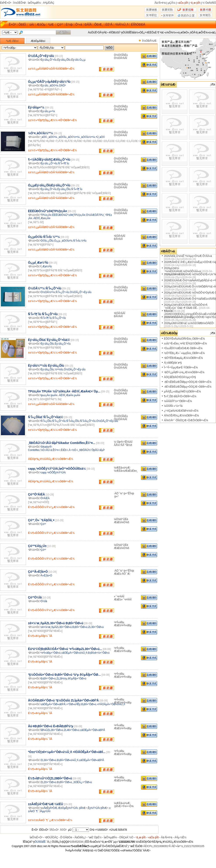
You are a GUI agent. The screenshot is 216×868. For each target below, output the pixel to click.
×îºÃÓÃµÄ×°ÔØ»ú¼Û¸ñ (111, 704)
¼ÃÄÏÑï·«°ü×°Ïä (173, 406)
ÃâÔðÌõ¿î (80, 837)
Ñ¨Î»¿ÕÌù (46, 421)
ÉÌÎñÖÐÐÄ (138, 24)
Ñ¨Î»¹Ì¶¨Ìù (63, 163)
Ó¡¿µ (82, 60)
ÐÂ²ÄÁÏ (118, 239)
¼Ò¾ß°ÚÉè (121, 519)
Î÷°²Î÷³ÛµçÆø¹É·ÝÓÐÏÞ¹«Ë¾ (181, 368)
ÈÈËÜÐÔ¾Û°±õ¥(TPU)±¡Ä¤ (69, 215)
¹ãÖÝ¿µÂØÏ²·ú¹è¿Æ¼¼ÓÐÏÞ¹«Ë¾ (184, 372)
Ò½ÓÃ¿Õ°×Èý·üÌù (81, 292)
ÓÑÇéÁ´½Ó (126, 837)
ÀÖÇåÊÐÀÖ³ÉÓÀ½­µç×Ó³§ (180, 377)
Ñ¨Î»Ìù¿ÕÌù (73, 421)
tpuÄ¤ (54, 395)
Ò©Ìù (44, 241)
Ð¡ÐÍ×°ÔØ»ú (80, 627)
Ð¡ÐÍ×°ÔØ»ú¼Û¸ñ (68, 760)
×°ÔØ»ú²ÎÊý (73, 704)
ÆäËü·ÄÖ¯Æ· (122, 574)
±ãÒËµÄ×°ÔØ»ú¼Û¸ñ (74, 653)
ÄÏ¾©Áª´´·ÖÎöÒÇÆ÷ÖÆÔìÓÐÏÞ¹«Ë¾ (186, 420)
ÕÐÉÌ (22, 24)
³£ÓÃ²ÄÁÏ (119, 236)
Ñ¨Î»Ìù (77, 241)
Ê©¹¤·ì (56, 450)
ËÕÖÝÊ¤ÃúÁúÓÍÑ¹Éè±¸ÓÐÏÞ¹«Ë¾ (184, 339)
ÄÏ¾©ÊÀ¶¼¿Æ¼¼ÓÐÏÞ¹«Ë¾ (181, 416)
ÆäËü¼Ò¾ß (122, 522)
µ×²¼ (52, 111)
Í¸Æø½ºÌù (46, 266)
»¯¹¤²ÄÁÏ (119, 596)
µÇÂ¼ (172, 3)
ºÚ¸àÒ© (100, 137)
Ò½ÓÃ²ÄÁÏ (120, 58)
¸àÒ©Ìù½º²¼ (88, 137)
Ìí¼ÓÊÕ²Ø (20, 3)
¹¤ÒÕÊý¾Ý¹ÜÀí (56, 473)
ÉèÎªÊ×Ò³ (6, 3)
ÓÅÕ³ (62, 86)
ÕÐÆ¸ (99, 24)
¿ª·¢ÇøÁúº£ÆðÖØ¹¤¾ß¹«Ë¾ (181, 411)
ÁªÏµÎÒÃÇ (49, 3)
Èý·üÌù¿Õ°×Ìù (49, 60)
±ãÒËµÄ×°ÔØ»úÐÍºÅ (53, 704)
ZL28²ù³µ (62, 679)
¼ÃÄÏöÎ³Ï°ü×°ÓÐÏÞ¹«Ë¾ (178, 401)
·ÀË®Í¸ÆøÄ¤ (66, 395)
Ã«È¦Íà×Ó (46, 576)
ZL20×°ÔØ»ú (48, 782)
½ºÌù (84, 241)
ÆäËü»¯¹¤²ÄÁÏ (123, 600)
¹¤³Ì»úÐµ (119, 622)
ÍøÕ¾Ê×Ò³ (36, 837)
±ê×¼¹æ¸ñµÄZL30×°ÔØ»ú (56, 627)
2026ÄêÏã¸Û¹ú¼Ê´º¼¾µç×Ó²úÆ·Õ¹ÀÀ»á (188, 256)
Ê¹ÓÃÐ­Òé (66, 837)
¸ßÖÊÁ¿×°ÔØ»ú (82, 782)
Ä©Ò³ (63, 830)
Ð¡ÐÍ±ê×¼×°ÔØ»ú (99, 653)
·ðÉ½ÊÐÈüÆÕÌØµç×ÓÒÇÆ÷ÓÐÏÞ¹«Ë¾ (188, 382)
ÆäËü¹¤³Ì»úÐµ (123, 625)
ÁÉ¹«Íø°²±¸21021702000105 (188, 846)
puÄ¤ (77, 395)
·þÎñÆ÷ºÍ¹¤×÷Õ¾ (124, 806)
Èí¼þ (69, 24)
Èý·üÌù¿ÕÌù (64, 60)
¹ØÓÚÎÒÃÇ (51, 837)
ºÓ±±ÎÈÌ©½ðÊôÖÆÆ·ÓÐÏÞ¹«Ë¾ (183, 348)
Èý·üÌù (75, 60)
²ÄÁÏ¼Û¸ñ (122, 24)
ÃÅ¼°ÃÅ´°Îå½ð (123, 445)
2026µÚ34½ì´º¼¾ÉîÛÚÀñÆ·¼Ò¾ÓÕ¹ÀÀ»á (182, 270)
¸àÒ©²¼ (53, 86)
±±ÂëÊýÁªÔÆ (49, 808)
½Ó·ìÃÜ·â (46, 450)
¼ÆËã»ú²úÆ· (122, 468)
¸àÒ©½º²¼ (73, 137)
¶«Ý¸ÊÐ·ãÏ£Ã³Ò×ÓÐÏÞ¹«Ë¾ (180, 396)
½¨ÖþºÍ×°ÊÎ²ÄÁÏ (123, 442)
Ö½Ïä (44, 601)
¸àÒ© (44, 137)
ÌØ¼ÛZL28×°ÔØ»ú (52, 730)
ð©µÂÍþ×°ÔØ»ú (77, 679)
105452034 (77, 842)
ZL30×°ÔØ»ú (96, 627)
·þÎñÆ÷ (83, 808)
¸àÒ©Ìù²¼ (67, 241)
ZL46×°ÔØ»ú (72, 730)
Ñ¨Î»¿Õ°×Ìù (62, 292)
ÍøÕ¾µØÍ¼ (34, 3)
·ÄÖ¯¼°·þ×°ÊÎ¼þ (124, 493)
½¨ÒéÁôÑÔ (209, 3)
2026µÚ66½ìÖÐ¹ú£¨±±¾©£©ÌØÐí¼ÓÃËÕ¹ (189, 323)
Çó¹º (60, 24)
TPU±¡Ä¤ (46, 215)
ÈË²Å (109, 24)
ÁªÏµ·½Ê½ (180, 837)
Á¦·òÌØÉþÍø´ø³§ (173, 363)
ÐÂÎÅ (88, 24)
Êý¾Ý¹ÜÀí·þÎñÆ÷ (98, 808)
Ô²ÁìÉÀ (45, 498)
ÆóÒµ (41, 24)
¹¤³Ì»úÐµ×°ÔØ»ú (51, 653)
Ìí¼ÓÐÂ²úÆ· (150, 41)
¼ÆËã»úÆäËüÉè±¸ (126, 471)
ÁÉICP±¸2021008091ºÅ (157, 846)
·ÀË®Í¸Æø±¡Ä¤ (42, 218)
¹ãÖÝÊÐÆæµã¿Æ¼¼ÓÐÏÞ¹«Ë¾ (183, 358)
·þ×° (116, 497)
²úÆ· (51, 24)
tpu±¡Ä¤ (45, 395)
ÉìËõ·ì (64, 450)
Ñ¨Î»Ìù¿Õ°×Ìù (88, 421)
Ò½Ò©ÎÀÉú (121, 55)
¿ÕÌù (51, 241)
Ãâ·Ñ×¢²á (160, 3)
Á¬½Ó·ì (73, 450)
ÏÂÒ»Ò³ (54, 830)
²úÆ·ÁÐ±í (12, 41)
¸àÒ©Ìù (62, 137)
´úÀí (31, 24)
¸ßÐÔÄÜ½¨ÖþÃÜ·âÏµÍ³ (92, 450)
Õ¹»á (79, 24)
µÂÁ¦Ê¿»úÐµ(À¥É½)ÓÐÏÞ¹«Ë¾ (182, 392)
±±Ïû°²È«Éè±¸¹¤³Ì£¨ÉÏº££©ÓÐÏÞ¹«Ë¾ (186, 344)
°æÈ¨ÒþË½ (95, 837)
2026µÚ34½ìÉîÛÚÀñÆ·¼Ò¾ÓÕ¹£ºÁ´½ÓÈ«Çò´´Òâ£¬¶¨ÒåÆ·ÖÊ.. (186, 306)
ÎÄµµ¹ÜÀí (45, 811)
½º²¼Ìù (59, 370)
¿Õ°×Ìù (53, 163)
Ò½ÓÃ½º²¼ (48, 292)
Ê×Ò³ (12, 24)
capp (44, 473)
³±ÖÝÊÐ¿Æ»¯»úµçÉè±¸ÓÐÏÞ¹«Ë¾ (184, 353)
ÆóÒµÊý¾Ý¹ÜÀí (68, 808)
